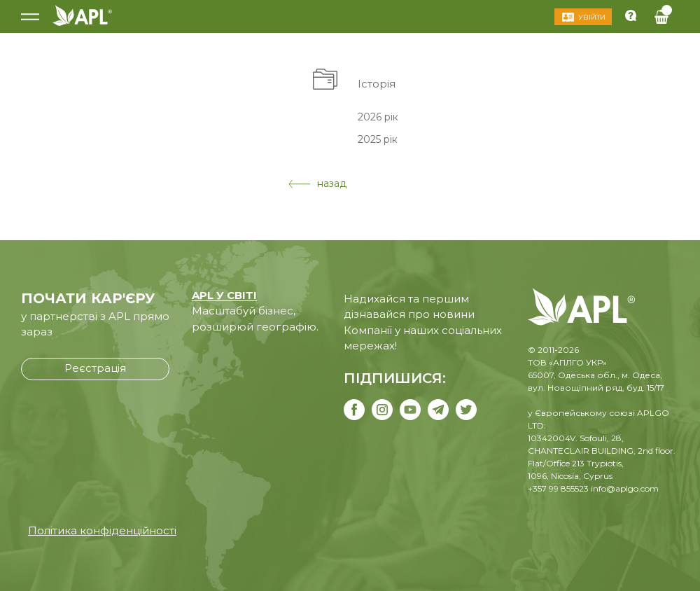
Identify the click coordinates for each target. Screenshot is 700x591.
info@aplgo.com (625, 488)
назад (317, 183)
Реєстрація (95, 368)
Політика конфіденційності (102, 530)
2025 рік (378, 139)
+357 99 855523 (558, 488)
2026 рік (378, 116)
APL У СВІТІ (224, 295)
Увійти (592, 17)
